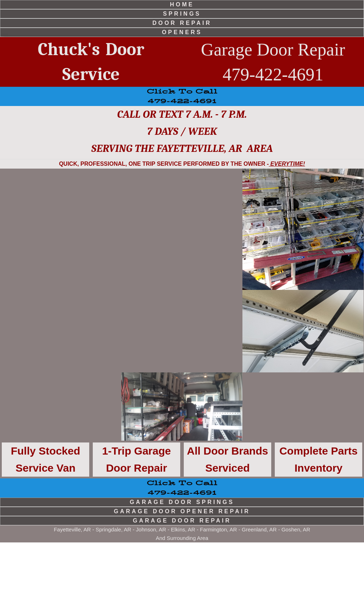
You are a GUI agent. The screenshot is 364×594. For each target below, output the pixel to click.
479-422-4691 (182, 540)
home (182, 4)
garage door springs (182, 554)
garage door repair (182, 572)
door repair (182, 23)
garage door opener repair (182, 563)
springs (182, 14)
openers (182, 32)
